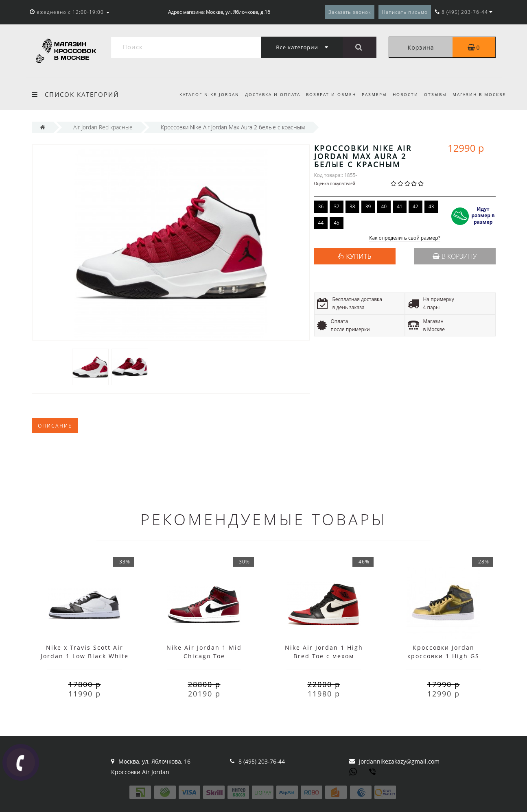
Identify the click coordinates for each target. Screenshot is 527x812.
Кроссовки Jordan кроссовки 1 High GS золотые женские (443, 656)
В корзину (455, 256)
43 (431, 206)
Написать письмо (405, 12)
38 (352, 206)
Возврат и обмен (326, 94)
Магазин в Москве (479, 94)
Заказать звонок (350, 12)
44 (321, 223)
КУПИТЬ (359, 256)
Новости (403, 94)
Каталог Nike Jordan (202, 94)
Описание (55, 426)
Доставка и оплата (266, 94)
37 (337, 206)
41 (400, 206)
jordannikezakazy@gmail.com (399, 761)
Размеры (371, 94)
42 (415, 206)
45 (337, 223)
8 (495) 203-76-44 (262, 761)
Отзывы (434, 94)
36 (321, 206)
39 (368, 206)
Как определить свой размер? (405, 238)
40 (384, 206)
